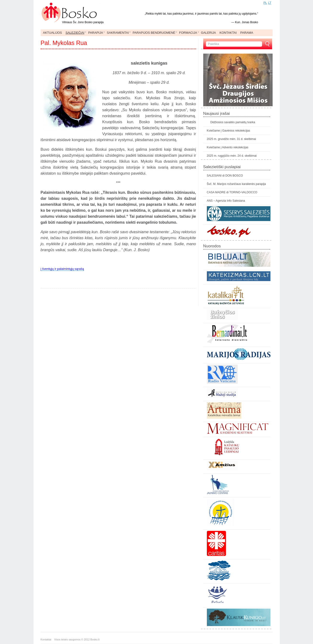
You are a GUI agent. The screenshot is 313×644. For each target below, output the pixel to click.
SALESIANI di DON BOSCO (225, 176)
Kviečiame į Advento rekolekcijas (228, 147)
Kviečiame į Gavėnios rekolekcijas (228, 131)
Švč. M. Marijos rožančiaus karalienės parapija (236, 184)
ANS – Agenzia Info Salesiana (226, 201)
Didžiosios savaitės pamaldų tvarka (233, 122)
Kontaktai (47, 639)
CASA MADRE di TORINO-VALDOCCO (232, 192)
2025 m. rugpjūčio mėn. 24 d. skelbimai (232, 156)
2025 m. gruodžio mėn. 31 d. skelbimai (231, 139)
